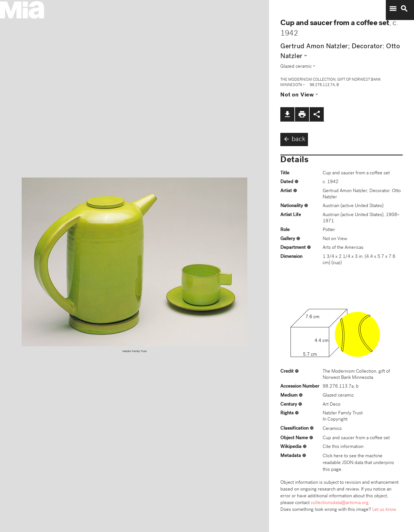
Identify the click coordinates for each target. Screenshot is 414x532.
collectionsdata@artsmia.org (340, 503)
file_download (287, 114)
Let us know (384, 510)
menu (393, 9)
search (404, 9)
